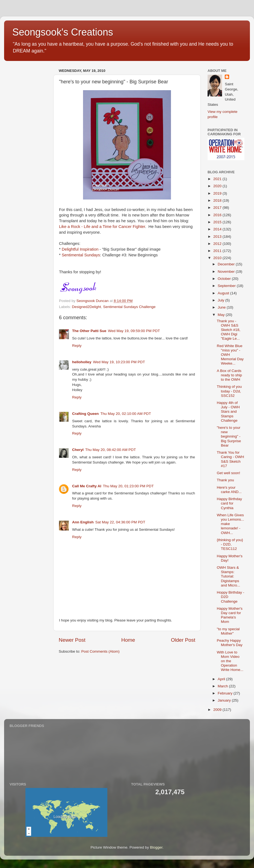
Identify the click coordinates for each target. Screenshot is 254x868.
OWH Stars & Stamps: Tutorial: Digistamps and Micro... (229, 576)
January (225, 700)
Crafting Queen (85, 414)
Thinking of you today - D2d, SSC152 (229, 391)
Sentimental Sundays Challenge (129, 307)
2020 (218, 186)
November (227, 272)
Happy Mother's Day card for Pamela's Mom (230, 615)
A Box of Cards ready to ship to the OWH (229, 375)
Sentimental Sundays (81, 255)
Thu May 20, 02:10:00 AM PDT (126, 414)
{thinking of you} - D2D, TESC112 (230, 544)
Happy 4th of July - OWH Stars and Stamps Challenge (228, 412)
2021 (218, 179)
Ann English (83, 522)
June (222, 307)
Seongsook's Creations (63, 32)
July (221, 300)
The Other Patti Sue (89, 331)
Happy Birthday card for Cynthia (229, 503)
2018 (218, 200)
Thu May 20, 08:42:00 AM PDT (110, 450)
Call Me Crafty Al (87, 486)
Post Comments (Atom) (101, 651)
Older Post (183, 640)
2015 (218, 222)
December (227, 264)
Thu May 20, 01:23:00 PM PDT (128, 486)
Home (128, 640)
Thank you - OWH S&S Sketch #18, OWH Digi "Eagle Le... (229, 330)
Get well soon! (229, 473)
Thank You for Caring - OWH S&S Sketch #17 (231, 459)
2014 (218, 229)
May (222, 315)
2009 (218, 710)
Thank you (225, 480)
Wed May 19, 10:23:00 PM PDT (119, 362)
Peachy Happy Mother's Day (230, 643)
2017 (218, 208)
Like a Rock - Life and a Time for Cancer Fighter (102, 227)
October (225, 279)
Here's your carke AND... (229, 490)
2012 (218, 244)
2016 (218, 215)
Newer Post (72, 640)
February (226, 693)
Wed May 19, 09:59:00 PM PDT (134, 331)
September (227, 286)
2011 (218, 251)
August (224, 293)
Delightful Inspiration (80, 249)
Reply (77, 346)
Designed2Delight (86, 307)
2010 (218, 258)
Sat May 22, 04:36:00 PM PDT (120, 522)
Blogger (156, 847)
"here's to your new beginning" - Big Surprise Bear (229, 436)
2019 (218, 193)
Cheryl (78, 450)
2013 (218, 237)
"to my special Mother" (228, 631)
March (223, 686)
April (222, 679)
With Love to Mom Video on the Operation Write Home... (230, 661)
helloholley (82, 362)
